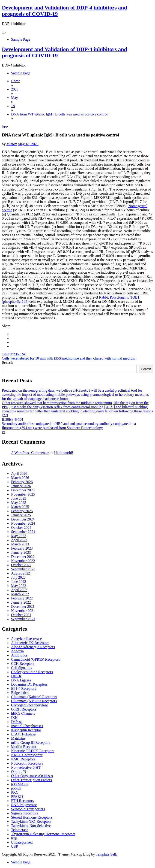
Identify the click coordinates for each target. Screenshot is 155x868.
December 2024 (23, 519)
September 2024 (23, 532)
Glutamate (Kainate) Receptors (34, 697)
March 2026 (20, 478)
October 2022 (21, 565)
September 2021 (23, 619)
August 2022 (21, 573)
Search (7, 362)
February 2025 (22, 511)
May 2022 (19, 586)
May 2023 (19, 536)
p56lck (16, 788)
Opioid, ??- (19, 772)
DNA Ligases (21, 680)
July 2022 (18, 577)
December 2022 (23, 557)
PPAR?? (17, 797)
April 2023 (19, 540)
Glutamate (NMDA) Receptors (34, 701)
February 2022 (22, 598)
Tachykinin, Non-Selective (31, 826)
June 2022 (19, 582)
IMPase (17, 722)
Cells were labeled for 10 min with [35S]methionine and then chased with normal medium (69, 358)
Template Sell (106, 854)
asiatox (12, 144)
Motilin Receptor (24, 747)
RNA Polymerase (24, 805)
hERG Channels (23, 713)
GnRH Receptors (24, 709)
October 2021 (21, 615)
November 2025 (23, 494)
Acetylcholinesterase (26, 639)
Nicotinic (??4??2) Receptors (33, 751)
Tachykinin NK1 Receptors (31, 821)
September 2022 (23, 569)
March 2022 (20, 594)
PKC (15, 792)
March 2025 (20, 507)
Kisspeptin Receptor (26, 730)
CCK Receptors (23, 664)
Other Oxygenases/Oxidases (32, 776)
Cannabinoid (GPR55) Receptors (36, 659)
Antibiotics (19, 655)
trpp (5, 126)
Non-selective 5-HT (26, 767)
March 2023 (20, 544)
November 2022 (23, 561)
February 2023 (22, 548)
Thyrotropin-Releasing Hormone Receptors (43, 834)
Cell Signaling (22, 668)
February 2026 (22, 482)
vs (3, 432)
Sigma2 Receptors (25, 813)
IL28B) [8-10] (12, 419)
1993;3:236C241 (14, 354)
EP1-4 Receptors (24, 688)
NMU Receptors (23, 759)
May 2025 (19, 503)
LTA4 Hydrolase (23, 734)
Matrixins (18, 738)
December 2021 (23, 606)
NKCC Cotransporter (27, 755)
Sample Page (21, 39)
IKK (14, 718)
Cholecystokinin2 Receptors (32, 672)
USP (14, 846)
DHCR (16, 676)
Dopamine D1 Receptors (29, 684)
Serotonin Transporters (28, 809)
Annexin (17, 651)
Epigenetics (20, 693)
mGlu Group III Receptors (31, 742)
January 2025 (21, 515)
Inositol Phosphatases (27, 726)
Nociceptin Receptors (27, 763)
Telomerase (20, 830)
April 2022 (19, 590)
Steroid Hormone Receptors (32, 817)
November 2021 (23, 611)
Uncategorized (22, 842)
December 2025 (23, 490)
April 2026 (19, 473)
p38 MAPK (20, 784)
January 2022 (21, 602)
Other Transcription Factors (31, 780)
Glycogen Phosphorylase (30, 705)
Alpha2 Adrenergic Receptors (33, 647)
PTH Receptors (22, 801)
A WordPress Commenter (30, 453)
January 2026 (21, 486)
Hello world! (64, 453)
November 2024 (23, 523)
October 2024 (21, 528)
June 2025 (19, 498)
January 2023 (21, 552)
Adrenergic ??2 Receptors (30, 643)
